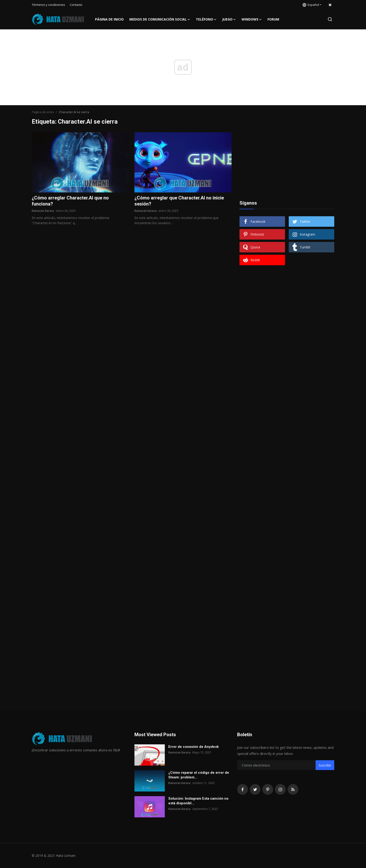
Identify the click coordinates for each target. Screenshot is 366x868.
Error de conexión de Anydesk (194, 747)
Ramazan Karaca (43, 211)
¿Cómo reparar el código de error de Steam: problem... (199, 775)
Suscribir (325, 765)
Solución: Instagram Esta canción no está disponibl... (198, 801)
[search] (330, 19)
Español (311, 5)
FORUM (273, 19)
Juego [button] (229, 19)
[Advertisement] (287, 161)
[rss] (293, 789)
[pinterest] (268, 789)
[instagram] (280, 789)
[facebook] (243, 789)
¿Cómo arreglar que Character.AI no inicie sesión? (179, 201)
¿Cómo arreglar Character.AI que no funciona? (70, 201)
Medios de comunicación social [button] (160, 19)
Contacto (76, 5)
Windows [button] (252, 19)
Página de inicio (109, 19)
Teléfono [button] (206, 19)
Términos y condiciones (48, 5)
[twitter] (255, 789)
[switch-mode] (330, 5)
